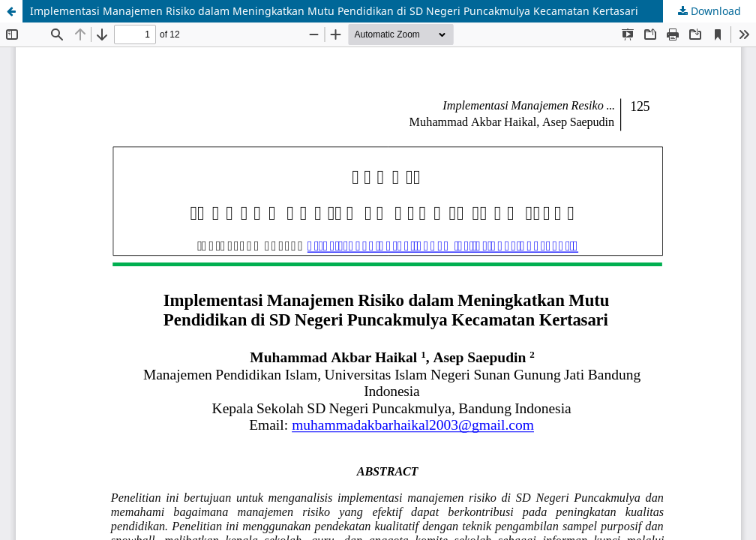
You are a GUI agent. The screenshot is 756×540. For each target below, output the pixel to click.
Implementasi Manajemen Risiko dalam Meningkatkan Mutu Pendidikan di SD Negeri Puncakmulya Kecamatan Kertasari (334, 11)
